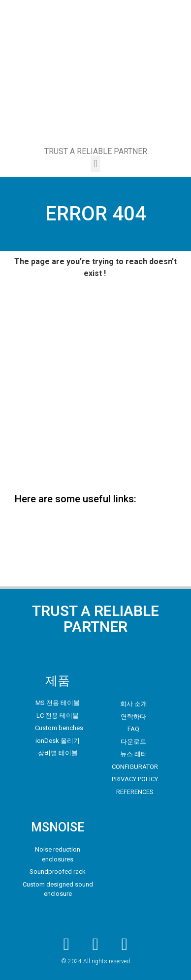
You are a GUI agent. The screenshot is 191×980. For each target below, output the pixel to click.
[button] (95, 164)
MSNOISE (58, 827)
